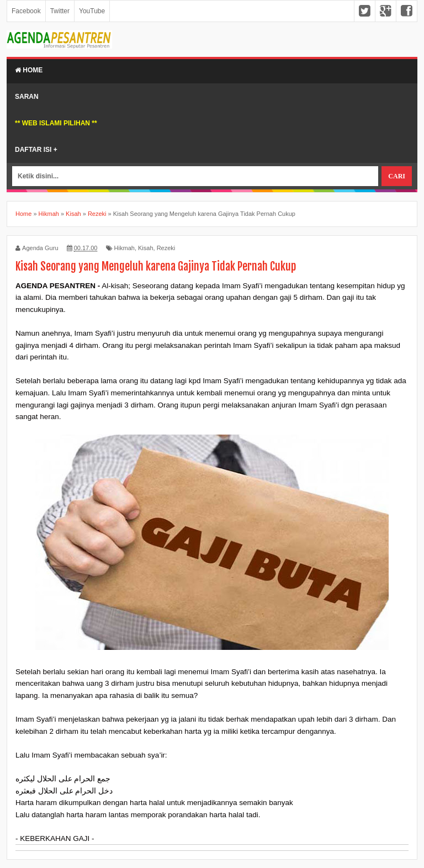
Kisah (146, 248)
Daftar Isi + (36, 150)
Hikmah (124, 248)
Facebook (26, 11)
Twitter (60, 11)
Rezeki (166, 248)
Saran (27, 97)
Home (29, 70)
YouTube (92, 11)
